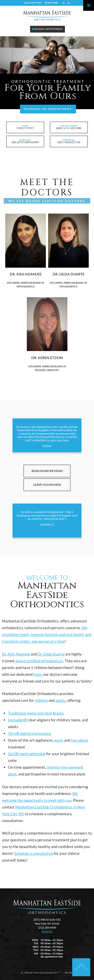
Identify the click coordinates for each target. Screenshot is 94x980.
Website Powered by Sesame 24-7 (40, 973)
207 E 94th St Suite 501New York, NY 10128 (47, 922)
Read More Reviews (47, 471)
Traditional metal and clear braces (36, 713)
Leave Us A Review (47, 485)
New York (52, 3)
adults (61, 700)
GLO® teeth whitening (27, 754)
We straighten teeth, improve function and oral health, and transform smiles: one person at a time (47, 634)
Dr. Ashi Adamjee (16, 654)
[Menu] (89, 5)
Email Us (47, 931)
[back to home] (47, 907)
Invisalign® (18, 720)
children (41, 700)
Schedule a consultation (34, 853)
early (59, 740)
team (38, 674)
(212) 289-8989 (33, 3)
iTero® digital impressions (30, 733)
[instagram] (69, 3)
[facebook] (64, 3)
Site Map (69, 973)
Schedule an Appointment (48, 109)
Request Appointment (48, 29)
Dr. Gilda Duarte (51, 654)
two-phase (80, 740)
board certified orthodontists (39, 661)
